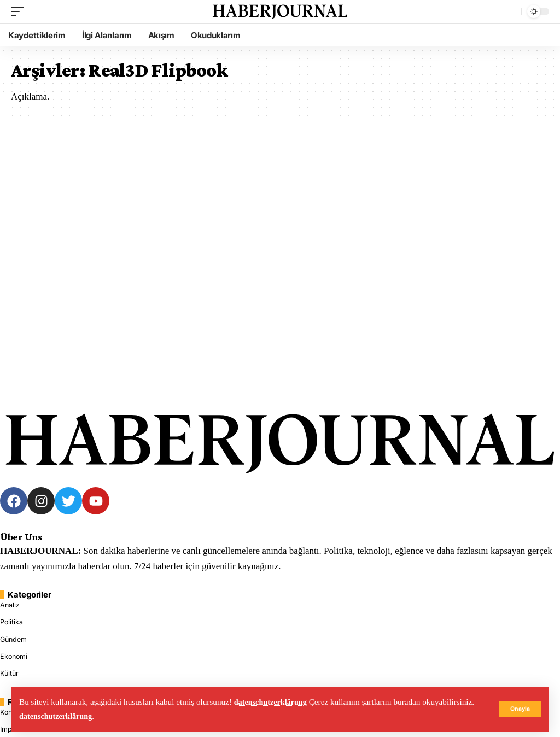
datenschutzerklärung (273, 702)
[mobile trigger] (20, 11)
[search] (510, 11)
